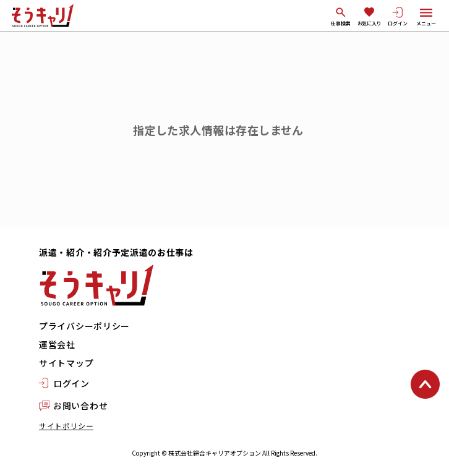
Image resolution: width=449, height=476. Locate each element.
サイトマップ (66, 363)
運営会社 (57, 344)
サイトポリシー (66, 426)
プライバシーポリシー (84, 326)
